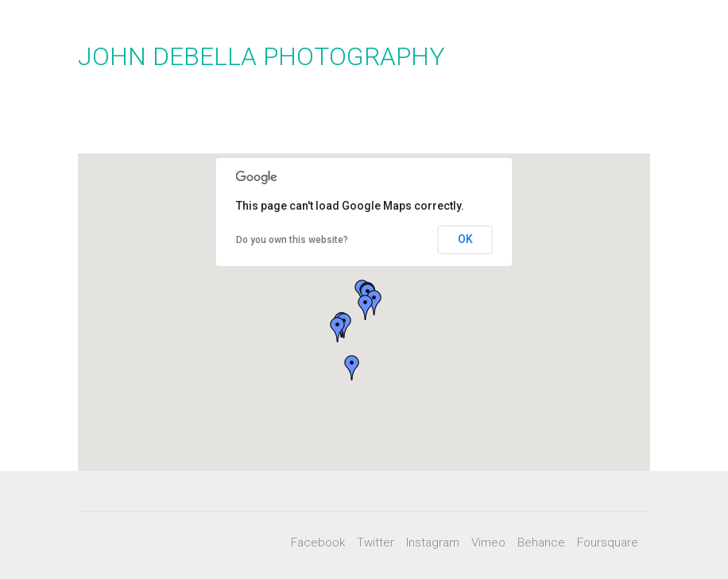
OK (465, 239)
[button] (338, 330)
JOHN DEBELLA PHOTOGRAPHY (261, 56)
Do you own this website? (292, 240)
